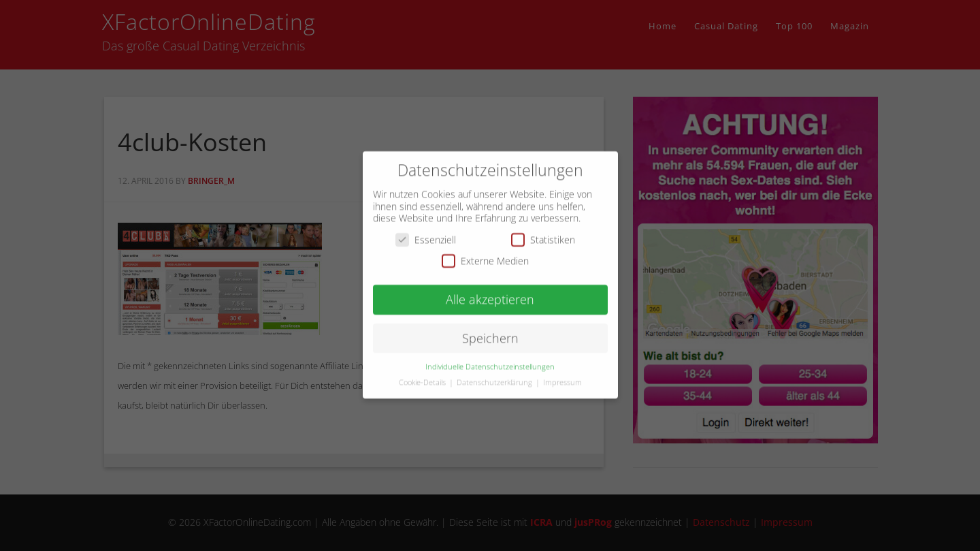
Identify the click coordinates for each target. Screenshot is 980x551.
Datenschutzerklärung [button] (495, 375)
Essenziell (426, 233)
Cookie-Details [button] (423, 375)
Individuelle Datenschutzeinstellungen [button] (490, 360)
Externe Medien (485, 254)
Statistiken (543, 233)
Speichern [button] (490, 331)
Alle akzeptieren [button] (490, 292)
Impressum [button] (562, 375)
